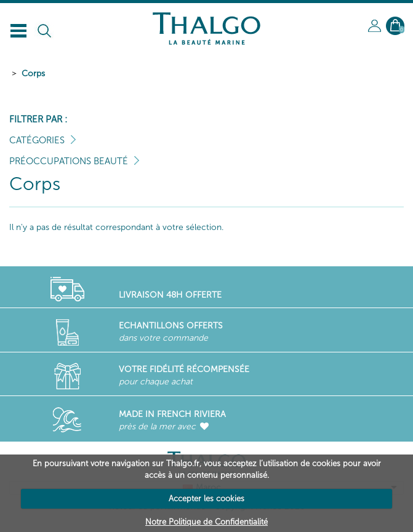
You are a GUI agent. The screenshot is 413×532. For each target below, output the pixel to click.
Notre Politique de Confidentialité (206, 522)
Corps (33, 73)
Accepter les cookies (206, 498)
